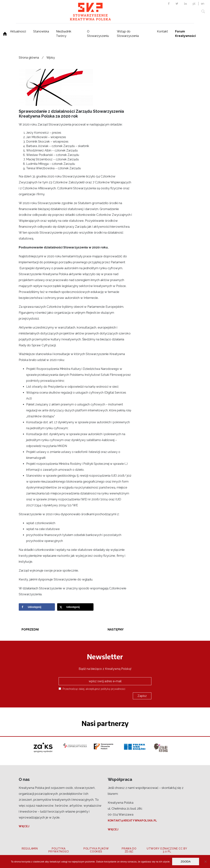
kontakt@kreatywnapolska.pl (132, 821)
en (203, 4)
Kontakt (162, 31)
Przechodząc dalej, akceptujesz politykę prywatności (92, 689)
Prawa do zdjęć (129, 850)
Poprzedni (30, 629)
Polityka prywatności (59, 850)
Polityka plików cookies (96, 850)
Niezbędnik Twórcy (64, 34)
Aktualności (18, 31)
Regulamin (30, 849)
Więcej (24, 826)
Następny (116, 629)
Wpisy (51, 58)
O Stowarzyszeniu (98, 34)
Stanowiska (41, 31)
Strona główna (29, 58)
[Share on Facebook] (37, 607)
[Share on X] (75, 607)
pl (194, 4)
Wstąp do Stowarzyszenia (128, 34)
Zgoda (186, 861)
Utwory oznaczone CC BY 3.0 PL (167, 850)
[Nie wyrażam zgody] (205, 862)
